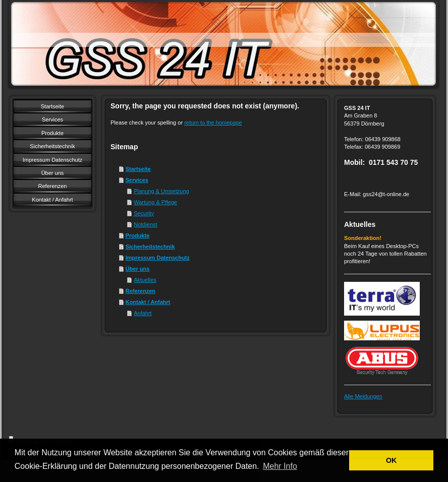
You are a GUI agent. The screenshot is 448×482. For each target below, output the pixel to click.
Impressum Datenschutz (158, 258)
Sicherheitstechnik (150, 247)
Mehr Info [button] (280, 466)
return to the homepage (213, 123)
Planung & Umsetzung (161, 191)
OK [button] (391, 460)
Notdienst (145, 224)
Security (144, 213)
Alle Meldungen (363, 396)
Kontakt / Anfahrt (148, 302)
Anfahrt (143, 313)
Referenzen (141, 291)
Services (137, 180)
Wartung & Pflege (155, 202)
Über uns (138, 269)
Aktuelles (145, 280)
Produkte (138, 235)
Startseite (138, 169)
